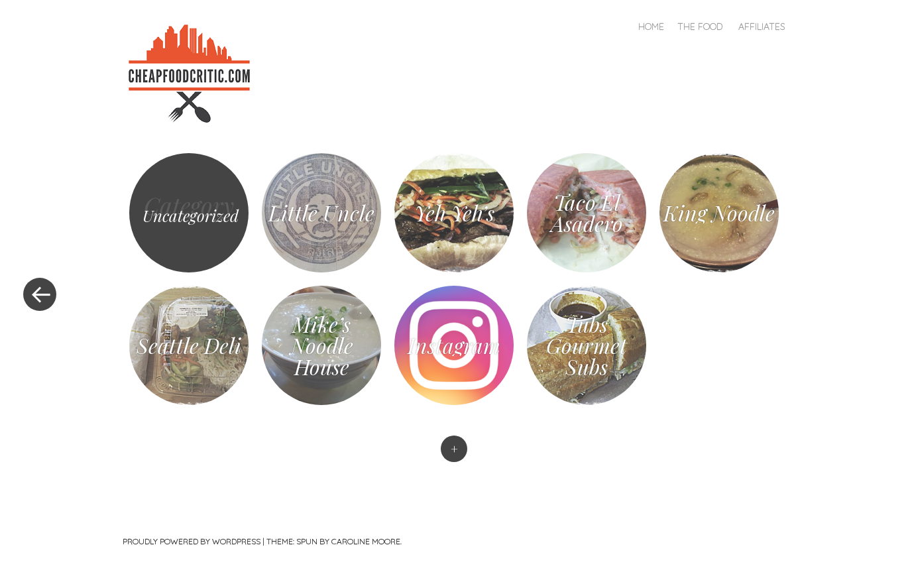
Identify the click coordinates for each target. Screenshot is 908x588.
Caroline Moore (366, 541)
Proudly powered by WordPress (192, 541)
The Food (700, 27)
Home (651, 27)
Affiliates (762, 27)
